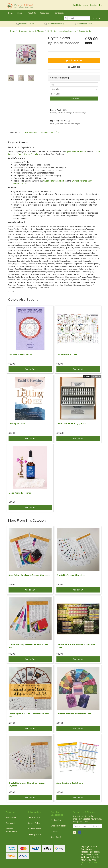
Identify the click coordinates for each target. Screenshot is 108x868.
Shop (21, 13)
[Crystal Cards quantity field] (74, 54)
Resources (45, 13)
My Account (11, 817)
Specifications (31, 132)
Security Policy (34, 834)
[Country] (74, 89)
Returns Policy (34, 829)
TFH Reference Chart (67, 354)
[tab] (15, 132)
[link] (80, 832)
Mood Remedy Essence (20, 493)
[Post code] (74, 94)
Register (93, 5)
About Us (32, 13)
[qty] (74, 84)
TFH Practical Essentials (20, 354)
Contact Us (59, 13)
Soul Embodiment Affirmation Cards (75, 714)
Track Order (11, 823)
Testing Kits (56, 820)
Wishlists (77, 5)
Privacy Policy (34, 823)
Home (11, 13)
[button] (74, 67)
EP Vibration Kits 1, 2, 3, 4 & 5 (71, 424)
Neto (83, 864)
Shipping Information (11, 830)
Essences (54, 831)
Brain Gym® (56, 837)
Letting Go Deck (17, 424)
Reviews (50, 132)
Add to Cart (74, 60)
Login (85, 5)
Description (15, 132)
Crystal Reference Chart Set (71, 575)
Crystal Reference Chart (76, 151)
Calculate (74, 98)
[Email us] (74, 832)
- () (96, 18)
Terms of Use (34, 817)
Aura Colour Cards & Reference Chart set (29, 575)
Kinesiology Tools (58, 826)
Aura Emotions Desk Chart (70, 783)
